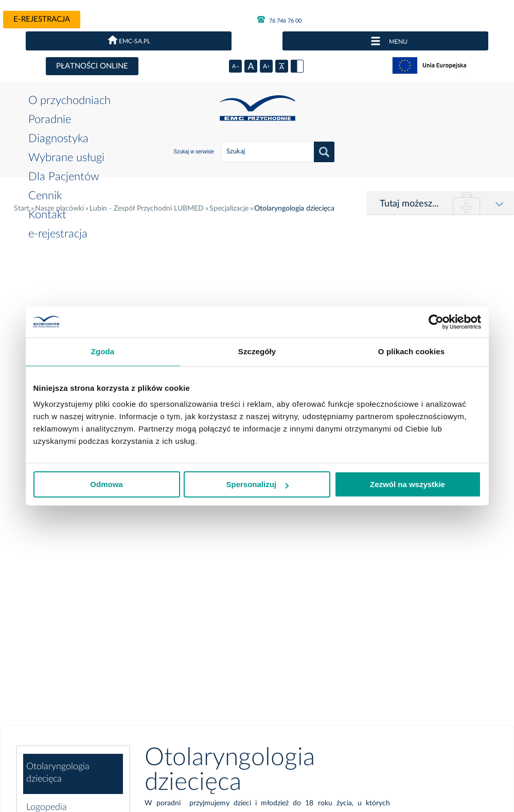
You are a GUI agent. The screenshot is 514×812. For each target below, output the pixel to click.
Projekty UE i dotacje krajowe (366, 713)
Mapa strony (291, 713)
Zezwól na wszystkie (407, 484)
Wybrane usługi (66, 158)
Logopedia (47, 299)
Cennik (45, 196)
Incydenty (108, 713)
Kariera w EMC (237, 713)
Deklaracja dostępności (169, 713)
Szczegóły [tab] (257, 351)
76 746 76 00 (279, 20)
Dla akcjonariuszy (46, 726)
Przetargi (96, 680)
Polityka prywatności (50, 713)
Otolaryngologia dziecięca (58, 264)
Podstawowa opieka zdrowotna (66, 540)
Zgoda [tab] (103, 351)
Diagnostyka (58, 139)
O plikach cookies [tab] (411, 351)
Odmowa (106, 484)
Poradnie (50, 119)
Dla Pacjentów (64, 177)
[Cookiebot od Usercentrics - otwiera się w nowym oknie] (436, 322)
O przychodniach (69, 100)
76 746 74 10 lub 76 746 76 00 (233, 589)
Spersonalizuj (257, 484)
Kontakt (47, 215)
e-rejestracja (42, 19)
